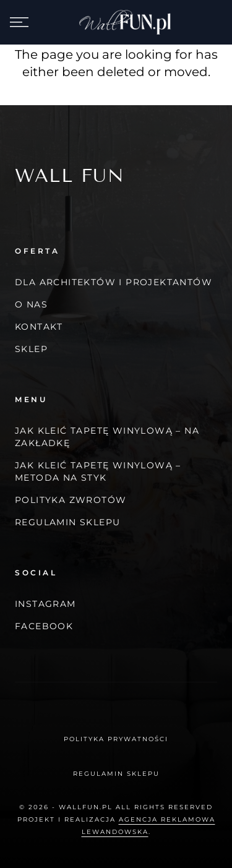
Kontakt (39, 327)
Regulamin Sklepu (67, 522)
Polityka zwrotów (71, 500)
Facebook (44, 626)
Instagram (45, 604)
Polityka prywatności (116, 739)
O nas (31, 304)
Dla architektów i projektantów (114, 282)
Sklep (31, 349)
